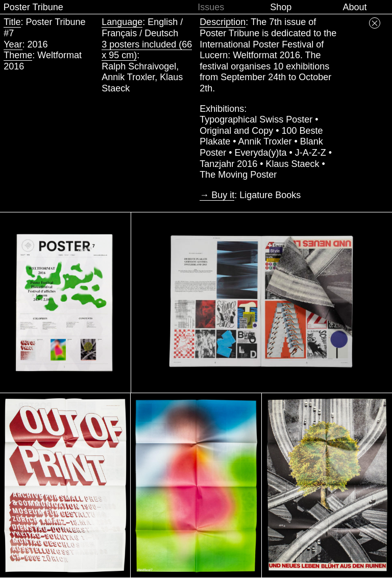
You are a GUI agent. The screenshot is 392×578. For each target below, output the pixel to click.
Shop (281, 7)
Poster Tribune (33, 7)
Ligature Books (270, 195)
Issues (211, 7)
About (354, 7)
